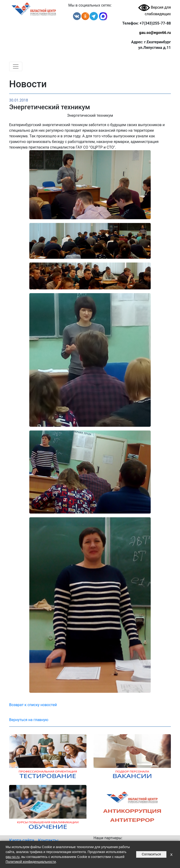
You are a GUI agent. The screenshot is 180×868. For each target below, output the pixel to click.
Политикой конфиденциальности (31, 862)
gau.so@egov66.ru (155, 33)
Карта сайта (22, 840)
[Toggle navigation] (16, 66)
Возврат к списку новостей (33, 705)
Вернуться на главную (29, 720)
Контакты (48, 840)
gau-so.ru (13, 857)
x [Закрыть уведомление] (171, 854)
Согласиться (151, 854)
